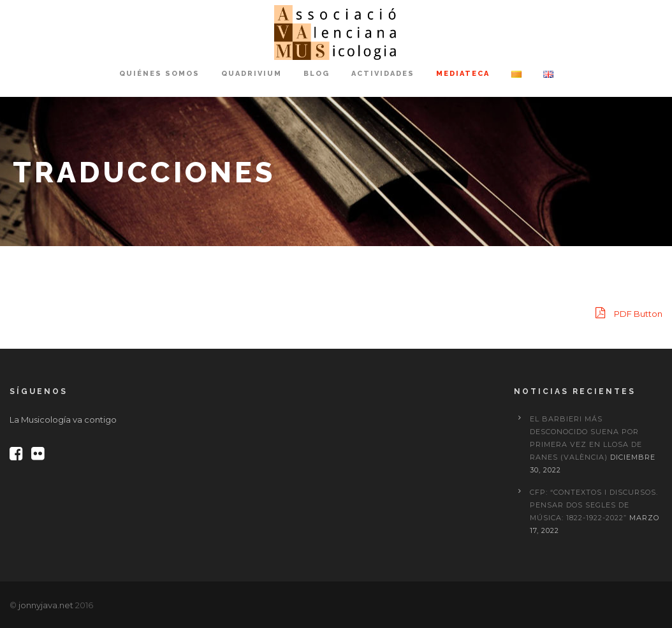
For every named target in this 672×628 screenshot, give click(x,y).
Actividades (383, 74)
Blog (317, 74)
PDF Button (629, 313)
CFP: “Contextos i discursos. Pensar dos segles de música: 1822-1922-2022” (594, 505)
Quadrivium (252, 74)
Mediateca (463, 74)
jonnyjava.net (46, 605)
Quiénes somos (159, 74)
